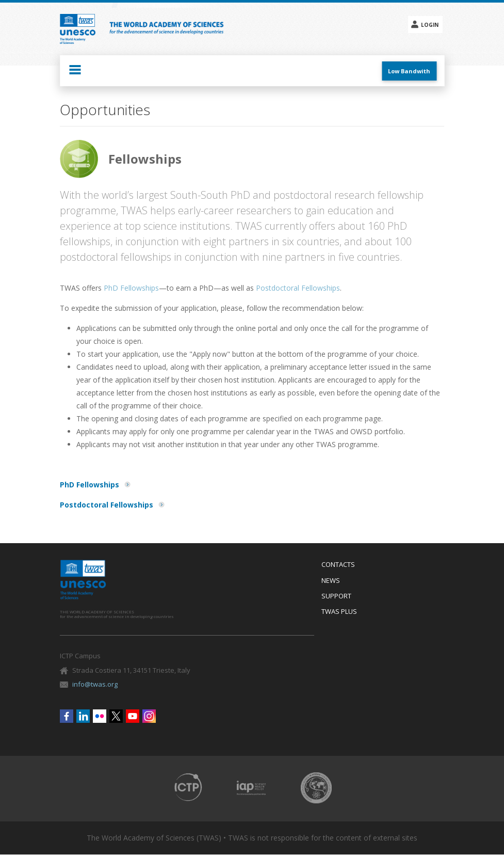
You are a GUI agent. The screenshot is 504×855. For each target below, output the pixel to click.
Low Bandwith (409, 71)
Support (336, 596)
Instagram (149, 716)
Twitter (116, 716)
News (331, 581)
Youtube (133, 716)
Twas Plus (339, 612)
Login (430, 25)
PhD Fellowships (131, 288)
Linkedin (83, 716)
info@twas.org (95, 684)
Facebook (67, 716)
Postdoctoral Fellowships (298, 288)
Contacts (338, 565)
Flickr (100, 716)
